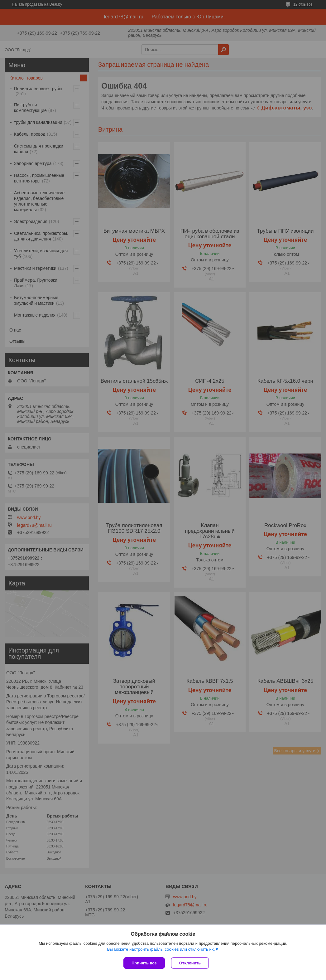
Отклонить (190, 963)
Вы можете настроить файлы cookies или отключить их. (161, 949)
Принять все (144, 963)
